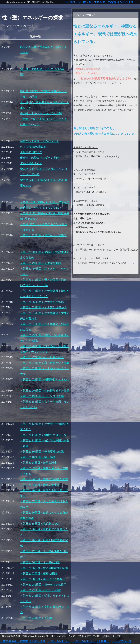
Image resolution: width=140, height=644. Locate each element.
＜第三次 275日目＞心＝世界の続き (42, 357)
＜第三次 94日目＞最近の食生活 (40, 485)
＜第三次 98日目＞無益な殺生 (38, 463)
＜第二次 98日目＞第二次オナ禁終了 (43, 579)
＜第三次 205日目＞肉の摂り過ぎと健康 (45, 391)
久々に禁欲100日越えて (35, 147)
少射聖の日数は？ (31, 152)
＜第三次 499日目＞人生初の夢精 (41, 263)
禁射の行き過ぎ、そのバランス (40, 141)
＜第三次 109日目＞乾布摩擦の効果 (42, 452)
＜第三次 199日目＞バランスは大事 (42, 396)
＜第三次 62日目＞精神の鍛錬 (38, 573)
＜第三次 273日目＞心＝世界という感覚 (45, 363)
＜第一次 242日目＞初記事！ (38, 618)
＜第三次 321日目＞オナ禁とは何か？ (43, 307)
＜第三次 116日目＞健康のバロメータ (43, 435)
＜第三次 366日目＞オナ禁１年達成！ (43, 302)
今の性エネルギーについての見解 (41, 113)
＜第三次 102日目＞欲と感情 (38, 457)
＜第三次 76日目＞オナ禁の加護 (40, 562)
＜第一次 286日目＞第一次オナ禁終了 (43, 585)
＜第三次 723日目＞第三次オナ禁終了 (43, 235)
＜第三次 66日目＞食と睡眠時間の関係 (44, 568)
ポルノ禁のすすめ (31, 163)
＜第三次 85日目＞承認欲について (41, 524)
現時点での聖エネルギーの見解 (40, 158)
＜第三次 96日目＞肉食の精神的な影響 (44, 479)
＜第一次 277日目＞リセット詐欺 (41, 590)
